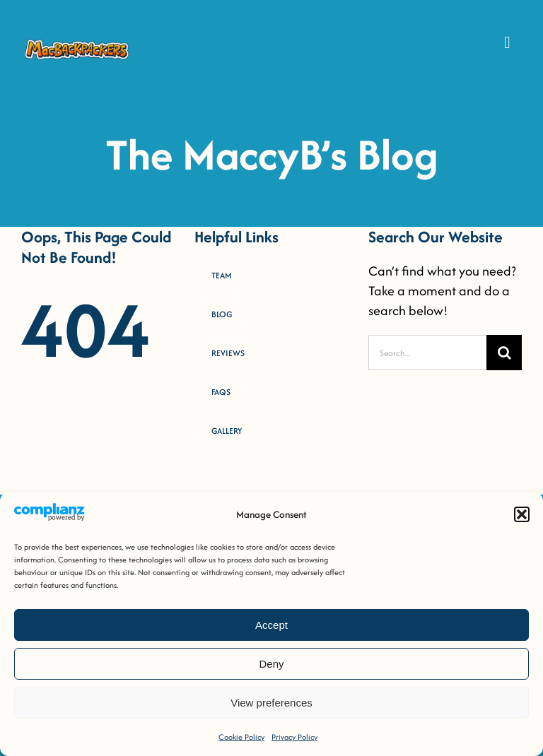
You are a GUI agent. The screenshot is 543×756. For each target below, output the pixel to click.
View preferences (271, 703)
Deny (271, 664)
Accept (271, 625)
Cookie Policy (241, 737)
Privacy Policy (294, 737)
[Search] (504, 353)
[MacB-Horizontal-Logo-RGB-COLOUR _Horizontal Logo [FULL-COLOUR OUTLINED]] (77, 43)
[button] (522, 514)
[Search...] (427, 353)
